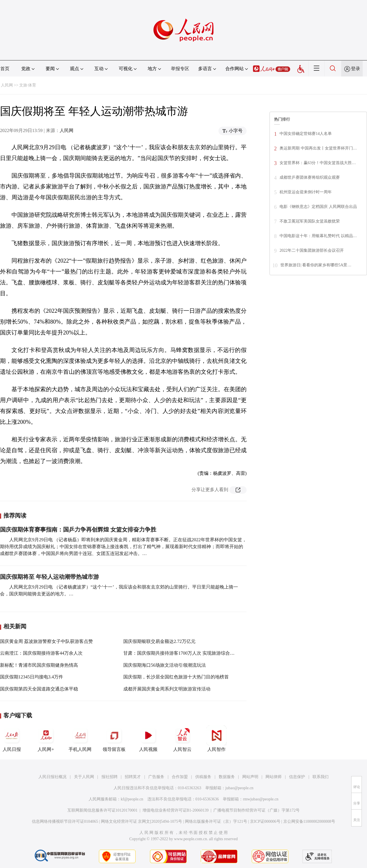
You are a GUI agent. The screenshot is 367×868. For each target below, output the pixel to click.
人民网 (7, 85)
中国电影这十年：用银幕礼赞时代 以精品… (318, 236)
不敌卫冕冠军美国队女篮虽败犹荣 (310, 221)
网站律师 (274, 777)
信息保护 (297, 777)
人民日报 (12, 739)
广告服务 (156, 777)
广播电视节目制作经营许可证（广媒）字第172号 (256, 810)
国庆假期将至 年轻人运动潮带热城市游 (49, 577)
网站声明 (250, 777)
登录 (356, 69)
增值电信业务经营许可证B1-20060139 (176, 810)
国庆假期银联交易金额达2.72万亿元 (159, 641)
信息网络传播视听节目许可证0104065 (65, 821)
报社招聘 (110, 777)
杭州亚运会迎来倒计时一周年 (306, 192)
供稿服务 (203, 777)
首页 (5, 69)
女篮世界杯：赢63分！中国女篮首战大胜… (318, 163)
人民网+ (46, 739)
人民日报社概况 (52, 777)
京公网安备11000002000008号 (309, 821)
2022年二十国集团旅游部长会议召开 (312, 250)
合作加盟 (180, 777)
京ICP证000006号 (265, 821)
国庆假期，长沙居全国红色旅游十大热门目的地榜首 (176, 677)
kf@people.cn (132, 799)
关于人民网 (84, 777)
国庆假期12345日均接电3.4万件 (32, 677)
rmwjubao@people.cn (261, 799)
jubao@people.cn (239, 788)
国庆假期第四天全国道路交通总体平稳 (39, 689)
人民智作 (216, 739)
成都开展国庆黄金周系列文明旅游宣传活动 (167, 689)
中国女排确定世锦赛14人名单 (306, 134)
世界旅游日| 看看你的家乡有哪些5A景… (316, 265)
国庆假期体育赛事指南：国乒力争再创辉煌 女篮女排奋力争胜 (78, 530)
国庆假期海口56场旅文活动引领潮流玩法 (165, 665)
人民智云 (182, 739)
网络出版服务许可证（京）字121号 (216, 821)
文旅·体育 (28, 85)
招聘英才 (133, 777)
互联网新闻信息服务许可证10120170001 (103, 810)
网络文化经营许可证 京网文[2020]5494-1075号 (142, 821)
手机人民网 (80, 739)
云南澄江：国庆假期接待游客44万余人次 (41, 653)
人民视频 (148, 739)
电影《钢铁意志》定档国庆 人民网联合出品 (318, 207)
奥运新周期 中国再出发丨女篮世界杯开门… (318, 148)
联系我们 (321, 777)
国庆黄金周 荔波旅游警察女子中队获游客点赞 (46, 641)
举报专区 (180, 69)
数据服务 (227, 777)
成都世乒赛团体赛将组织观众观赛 (310, 177)
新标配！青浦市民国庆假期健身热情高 (39, 665)
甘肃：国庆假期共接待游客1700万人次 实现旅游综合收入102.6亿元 (191, 653)
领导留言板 (114, 739)
